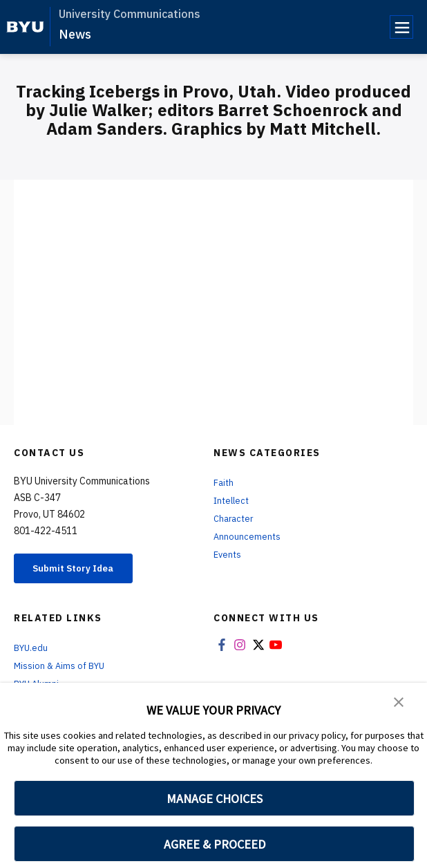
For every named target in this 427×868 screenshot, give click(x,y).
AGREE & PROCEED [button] (215, 844)
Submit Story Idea (85, 570)
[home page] (25, 27)
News (75, 34)
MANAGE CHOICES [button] (215, 799)
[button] (399, 703)
